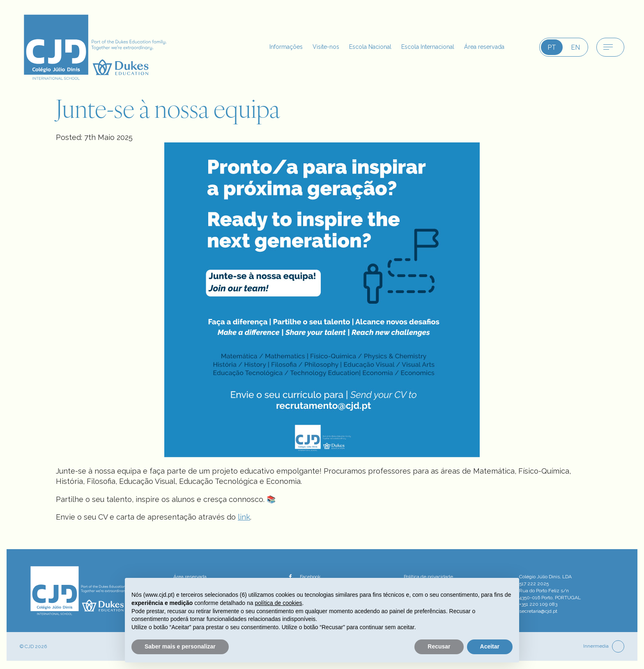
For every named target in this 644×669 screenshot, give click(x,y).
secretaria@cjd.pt (538, 611)
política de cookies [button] (278, 603)
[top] (618, 646)
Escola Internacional (417, 47)
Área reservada (481, 47)
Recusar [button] (439, 646)
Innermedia (596, 646)
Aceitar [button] (490, 646)
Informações (259, 47)
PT (552, 47)
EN (575, 47)
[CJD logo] (100, 47)
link (244, 517)
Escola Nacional (353, 47)
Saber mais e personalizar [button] (180, 646)
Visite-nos (303, 47)
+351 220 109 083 (538, 604)
